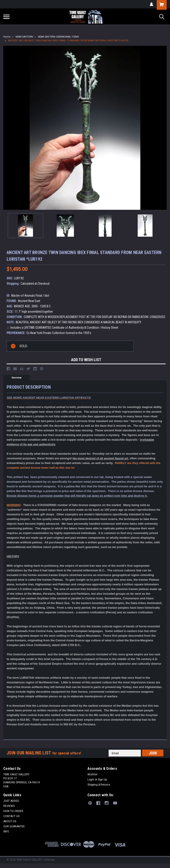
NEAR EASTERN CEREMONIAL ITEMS (58, 37)
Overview (16, 378)
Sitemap (49, 860)
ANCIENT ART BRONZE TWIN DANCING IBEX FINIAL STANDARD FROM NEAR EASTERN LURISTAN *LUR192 (68, 41)
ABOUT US (10, 821)
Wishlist (92, 774)
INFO (6, 832)
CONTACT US (11, 816)
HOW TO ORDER (13, 811)
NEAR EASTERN (24, 37)
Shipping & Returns (99, 785)
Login (91, 780)
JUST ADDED (11, 801)
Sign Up (102, 780)
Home (7, 37)
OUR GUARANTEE (14, 826)
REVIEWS (9, 806)
